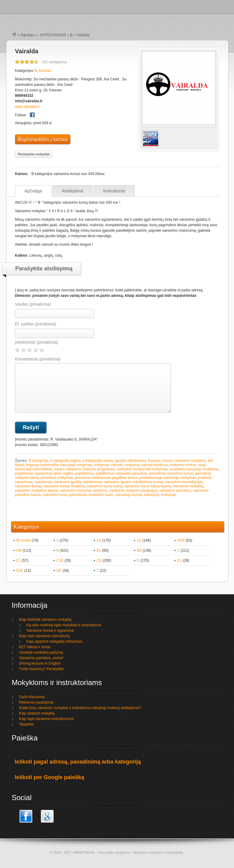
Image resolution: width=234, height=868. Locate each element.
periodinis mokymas (57, 478)
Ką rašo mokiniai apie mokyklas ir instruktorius (64, 625)
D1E (20, 571)
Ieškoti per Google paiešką (49, 777)
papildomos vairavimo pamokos (121, 473)
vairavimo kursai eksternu (64, 486)
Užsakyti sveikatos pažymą (41, 652)
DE (59, 571)
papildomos (84, 473)
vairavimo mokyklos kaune (36, 490)
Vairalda (27, 51)
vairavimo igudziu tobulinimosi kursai (133, 482)
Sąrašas (27, 35)
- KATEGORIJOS (52, 35)
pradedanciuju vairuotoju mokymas (168, 478)
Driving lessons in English (40, 663)
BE (139, 550)
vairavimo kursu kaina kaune (147, 486)
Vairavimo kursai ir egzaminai (50, 631)
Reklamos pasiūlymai (36, 702)
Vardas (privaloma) (33, 304)
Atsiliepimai (73, 191)
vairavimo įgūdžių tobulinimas (78, 482)
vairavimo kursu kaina (105, 486)
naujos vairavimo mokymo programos (84, 469)
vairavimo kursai (28, 486)
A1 (99, 540)
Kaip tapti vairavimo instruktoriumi (46, 719)
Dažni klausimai (32, 697)
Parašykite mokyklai (34, 154)
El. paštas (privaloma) (35, 324)
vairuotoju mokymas (160, 495)
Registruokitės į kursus (43, 139)
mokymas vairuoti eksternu (146, 465)
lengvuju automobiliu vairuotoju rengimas (59, 465)
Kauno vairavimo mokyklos (184, 461)
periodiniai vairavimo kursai (171, 473)
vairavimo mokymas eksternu (83, 490)
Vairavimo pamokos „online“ (41, 658)
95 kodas (24, 540)
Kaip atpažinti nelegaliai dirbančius (54, 641)
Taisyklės (26, 724)
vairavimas (43, 482)
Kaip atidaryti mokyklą (37, 713)
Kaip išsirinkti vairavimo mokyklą (45, 620)
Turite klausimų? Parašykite (41, 669)
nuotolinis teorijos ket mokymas (142, 469)
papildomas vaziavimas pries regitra (44, 473)
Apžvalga (33, 191)
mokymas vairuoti (108, 465)
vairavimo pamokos (175, 490)
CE (99, 561)
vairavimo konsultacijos (184, 482)
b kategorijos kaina (97, 461)
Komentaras (93, 385)
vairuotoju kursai (128, 495)
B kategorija (38, 461)
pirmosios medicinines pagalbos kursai (106, 478)
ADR (181, 540)
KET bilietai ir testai (35, 647)
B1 (99, 550)
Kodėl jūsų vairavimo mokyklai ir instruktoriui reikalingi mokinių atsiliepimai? (80, 708)
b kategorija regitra (65, 461)
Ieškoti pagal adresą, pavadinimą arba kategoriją (78, 762)
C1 (18, 561)
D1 (179, 561)
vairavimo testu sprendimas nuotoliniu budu (78, 495)
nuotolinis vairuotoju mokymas (194, 469)
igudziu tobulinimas (130, 461)
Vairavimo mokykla (188, 486)
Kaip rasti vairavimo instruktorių (44, 636)
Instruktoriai (114, 191)
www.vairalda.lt (27, 107)
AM (19, 550)
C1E (60, 561)
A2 (139, 540)
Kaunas (45, 71)
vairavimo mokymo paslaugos (133, 490)
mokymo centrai (183, 465)
